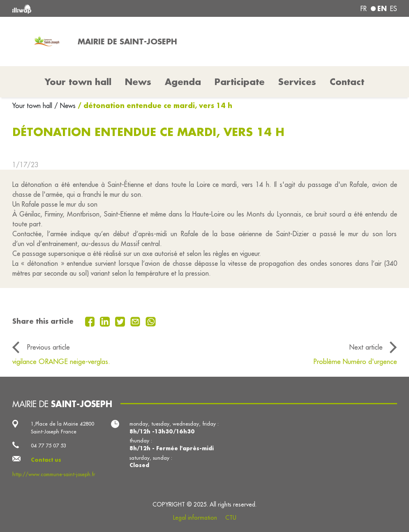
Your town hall (33, 106)
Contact (347, 82)
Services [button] (297, 82)
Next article (366, 347)
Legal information (195, 518)
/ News (65, 106)
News (138, 82)
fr (364, 9)
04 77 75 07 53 (49, 445)
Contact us (46, 460)
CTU (231, 518)
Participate (240, 82)
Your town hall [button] (78, 82)
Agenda (183, 82)
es (394, 9)
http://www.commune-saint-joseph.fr (54, 474)
